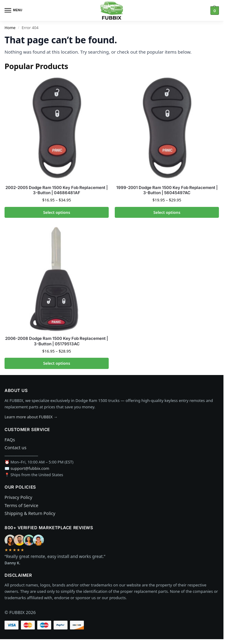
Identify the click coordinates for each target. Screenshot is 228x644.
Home (10, 28)
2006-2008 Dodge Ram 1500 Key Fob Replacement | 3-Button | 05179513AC (57, 341)
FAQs (10, 440)
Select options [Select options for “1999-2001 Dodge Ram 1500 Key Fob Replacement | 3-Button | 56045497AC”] (167, 212)
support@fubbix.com (30, 468)
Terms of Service (21, 505)
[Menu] (14, 11)
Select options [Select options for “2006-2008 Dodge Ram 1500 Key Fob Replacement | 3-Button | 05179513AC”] (56, 363)
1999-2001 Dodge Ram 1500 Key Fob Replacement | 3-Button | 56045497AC (167, 190)
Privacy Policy (18, 497)
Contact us (15, 447)
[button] (214, 11)
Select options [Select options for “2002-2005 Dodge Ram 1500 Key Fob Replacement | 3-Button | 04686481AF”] (56, 212)
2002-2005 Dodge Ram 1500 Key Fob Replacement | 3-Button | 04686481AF (57, 190)
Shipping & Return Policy (30, 513)
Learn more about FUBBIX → (31, 417)
